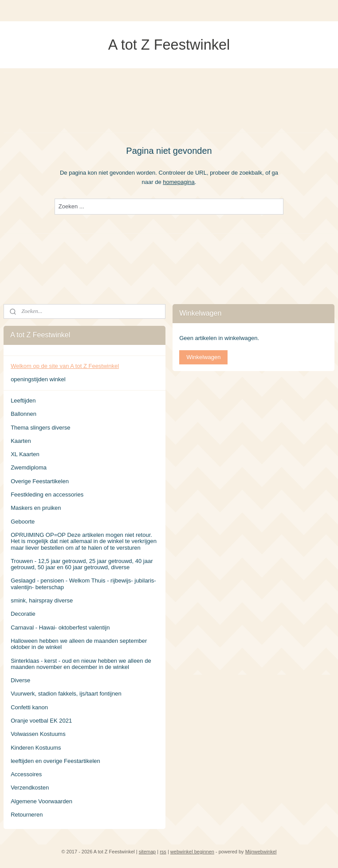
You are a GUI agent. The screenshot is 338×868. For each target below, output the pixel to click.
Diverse (20, 680)
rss (163, 852)
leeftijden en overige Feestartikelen (55, 761)
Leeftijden (23, 401)
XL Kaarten (25, 454)
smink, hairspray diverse (42, 600)
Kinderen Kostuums (36, 748)
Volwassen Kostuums (38, 734)
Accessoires (26, 774)
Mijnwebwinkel (261, 852)
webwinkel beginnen (192, 852)
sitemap (147, 852)
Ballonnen (24, 414)
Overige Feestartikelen (40, 481)
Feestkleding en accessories (47, 495)
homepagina (179, 182)
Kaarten (21, 441)
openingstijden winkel (38, 379)
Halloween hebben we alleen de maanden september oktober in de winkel (79, 644)
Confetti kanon (29, 707)
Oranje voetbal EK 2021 (41, 721)
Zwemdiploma (29, 467)
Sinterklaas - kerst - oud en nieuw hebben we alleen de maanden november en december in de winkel (81, 664)
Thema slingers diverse (40, 428)
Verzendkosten (30, 788)
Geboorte (23, 522)
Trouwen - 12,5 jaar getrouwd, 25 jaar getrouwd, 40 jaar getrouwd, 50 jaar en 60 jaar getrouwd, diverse (82, 564)
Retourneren (27, 815)
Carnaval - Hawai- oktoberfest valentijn (60, 628)
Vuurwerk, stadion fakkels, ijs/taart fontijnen (66, 694)
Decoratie (23, 614)
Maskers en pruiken (36, 508)
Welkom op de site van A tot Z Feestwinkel (65, 366)
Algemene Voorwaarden (41, 801)
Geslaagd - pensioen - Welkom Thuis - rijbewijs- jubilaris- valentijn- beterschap (83, 584)
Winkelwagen (203, 357)
